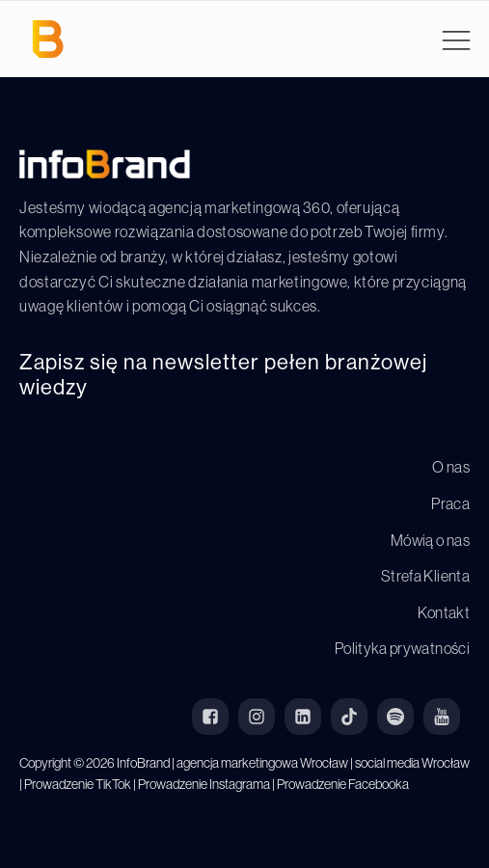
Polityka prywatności (402, 648)
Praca (450, 503)
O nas (451, 467)
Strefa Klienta (425, 576)
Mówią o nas (430, 540)
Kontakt (444, 612)
